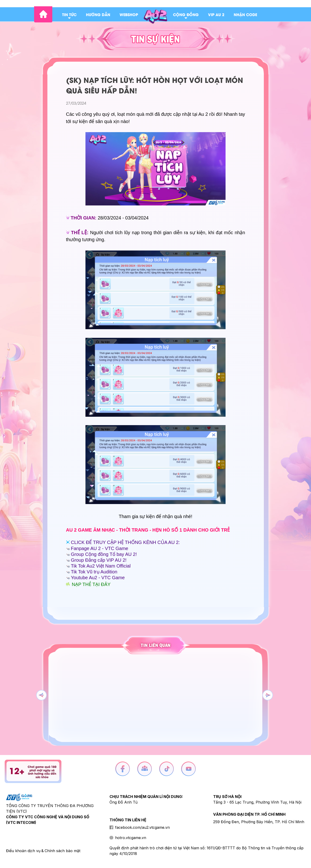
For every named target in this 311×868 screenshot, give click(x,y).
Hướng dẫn (98, 14)
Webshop (129, 14)
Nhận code (245, 14)
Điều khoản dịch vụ (23, 851)
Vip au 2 (216, 14)
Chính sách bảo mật (62, 851)
